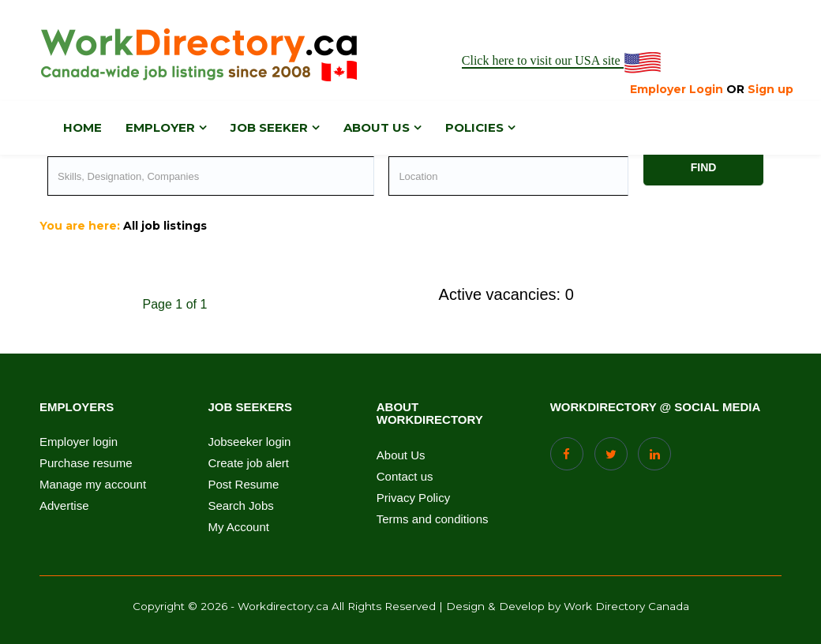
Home (82, 127)
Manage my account (93, 485)
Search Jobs (240, 506)
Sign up (770, 89)
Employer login (79, 442)
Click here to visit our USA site (562, 61)
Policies (474, 127)
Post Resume (243, 485)
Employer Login (677, 89)
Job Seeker (269, 127)
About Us (401, 455)
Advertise (64, 506)
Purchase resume (86, 463)
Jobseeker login (249, 442)
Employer (160, 127)
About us (377, 127)
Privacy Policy (413, 498)
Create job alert (248, 463)
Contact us (405, 477)
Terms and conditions (433, 519)
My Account (238, 527)
